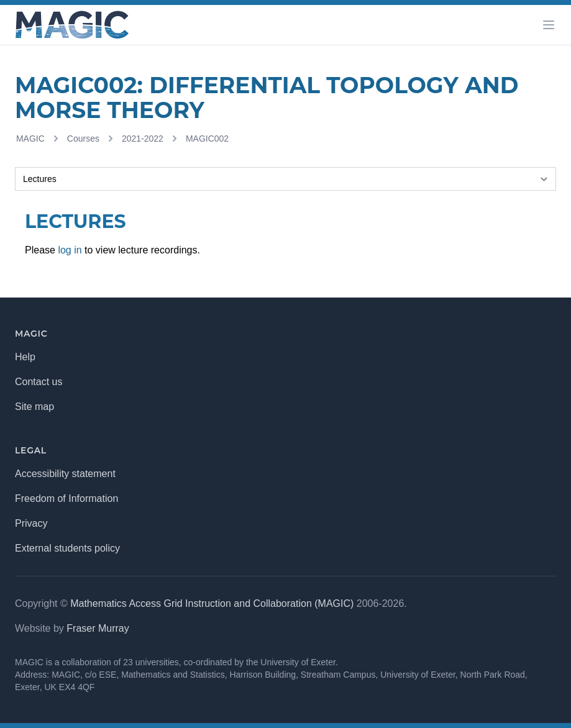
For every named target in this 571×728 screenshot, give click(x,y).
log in (70, 250)
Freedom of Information (66, 498)
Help (25, 357)
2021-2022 (143, 139)
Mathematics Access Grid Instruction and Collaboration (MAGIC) (212, 603)
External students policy (67, 548)
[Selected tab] (285, 179)
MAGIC (30, 139)
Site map (34, 407)
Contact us (39, 382)
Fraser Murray (98, 628)
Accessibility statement (65, 474)
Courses (83, 139)
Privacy (31, 523)
